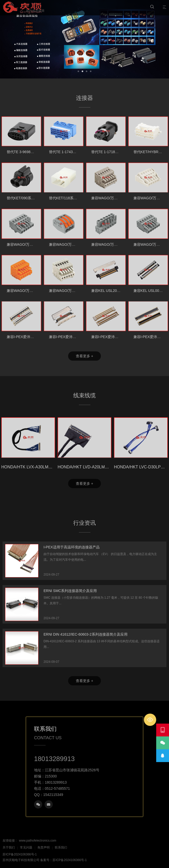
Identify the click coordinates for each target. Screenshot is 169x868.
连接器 (84, 98)
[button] (78, 71)
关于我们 (9, 847)
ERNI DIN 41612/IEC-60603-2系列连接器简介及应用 (86, 634)
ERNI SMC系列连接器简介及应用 (70, 591)
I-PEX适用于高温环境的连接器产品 (72, 547)
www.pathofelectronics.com (38, 841)
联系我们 (61, 847)
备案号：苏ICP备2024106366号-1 (63, 860)
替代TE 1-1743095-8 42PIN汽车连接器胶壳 (83, 152)
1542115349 (53, 795)
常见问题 (26, 847)
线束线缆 (84, 395)
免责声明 (44, 847)
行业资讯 (84, 523)
